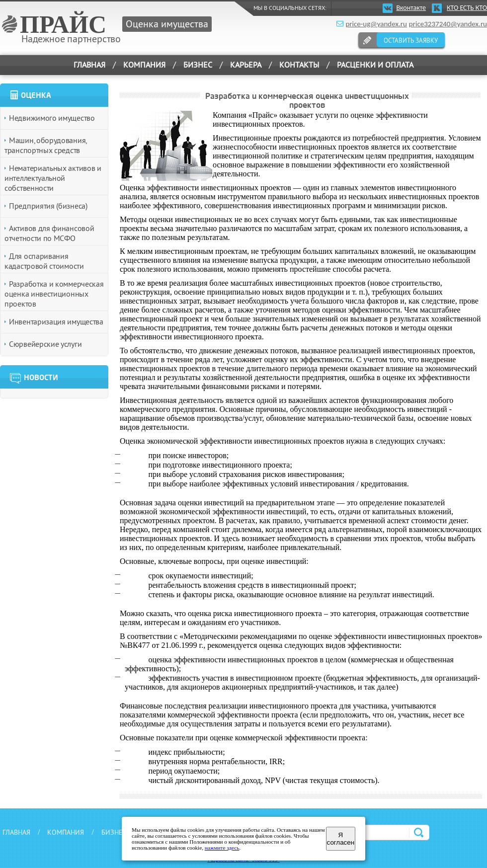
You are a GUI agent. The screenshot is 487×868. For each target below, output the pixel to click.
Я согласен (341, 839)
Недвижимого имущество (52, 118)
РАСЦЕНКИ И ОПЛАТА (375, 65)
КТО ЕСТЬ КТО (467, 8)
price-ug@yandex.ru (376, 24)
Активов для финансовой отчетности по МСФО (49, 233)
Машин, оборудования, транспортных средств (45, 145)
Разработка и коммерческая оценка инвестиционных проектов (54, 294)
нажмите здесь (222, 848)
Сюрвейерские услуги (45, 344)
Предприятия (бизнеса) (48, 206)
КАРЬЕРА (246, 65)
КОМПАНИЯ (66, 832)
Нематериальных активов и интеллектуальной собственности (53, 178)
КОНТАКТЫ (299, 65)
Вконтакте (411, 8)
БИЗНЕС (114, 832)
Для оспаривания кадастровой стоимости (44, 261)
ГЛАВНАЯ (89, 65)
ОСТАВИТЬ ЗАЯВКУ (411, 40)
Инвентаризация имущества (56, 321)
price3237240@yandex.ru (448, 24)
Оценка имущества (167, 24)
